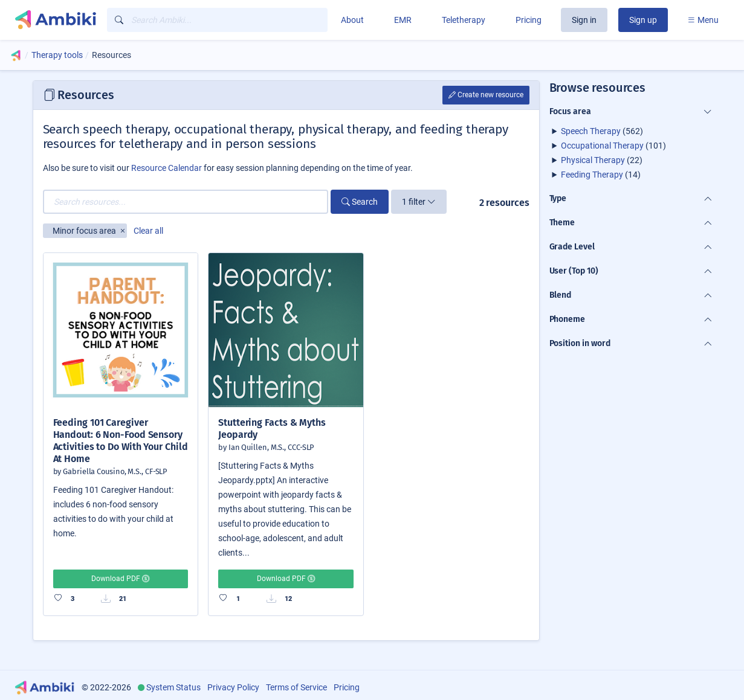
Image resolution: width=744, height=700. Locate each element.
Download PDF (120, 579)
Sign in (584, 20)
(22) (602, 160)
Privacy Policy (233, 687)
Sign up (643, 20)
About (352, 20)
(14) (601, 175)
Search (360, 202)
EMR (403, 20)
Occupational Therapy (602, 146)
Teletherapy (464, 20)
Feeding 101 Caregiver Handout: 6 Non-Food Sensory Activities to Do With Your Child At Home (121, 441)
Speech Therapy (591, 131)
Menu (703, 20)
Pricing (529, 20)
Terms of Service (296, 687)
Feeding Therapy (592, 175)
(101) (613, 146)
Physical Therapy (593, 160)
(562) (602, 131)
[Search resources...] (186, 202)
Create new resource (486, 95)
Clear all (148, 231)
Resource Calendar (167, 168)
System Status (173, 687)
